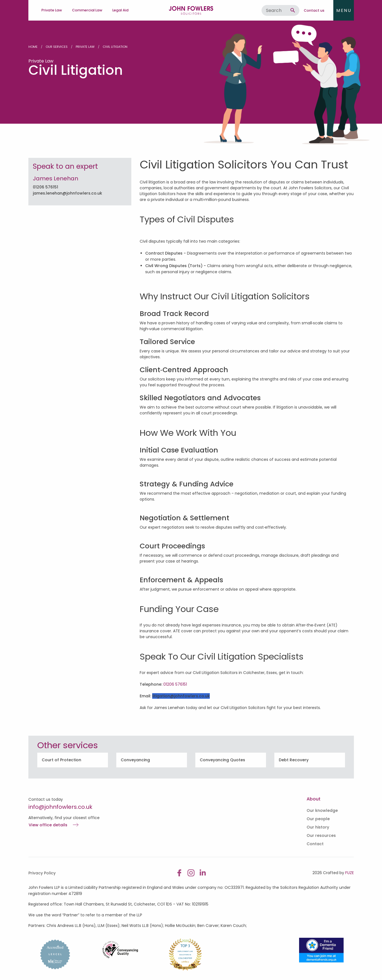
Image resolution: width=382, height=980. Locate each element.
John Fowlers (191, 10)
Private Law (85, 47)
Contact (315, 844)
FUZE (350, 873)
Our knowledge (322, 810)
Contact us (314, 10)
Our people (318, 819)
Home (33, 47)
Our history (318, 827)
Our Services (57, 47)
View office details (48, 825)
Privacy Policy (42, 873)
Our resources (321, 835)
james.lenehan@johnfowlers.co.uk (67, 193)
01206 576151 (45, 187)
